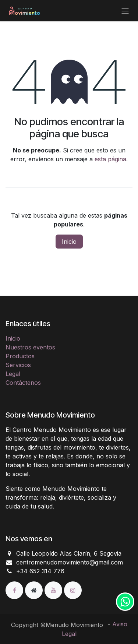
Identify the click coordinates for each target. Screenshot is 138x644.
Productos (20, 356)
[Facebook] (15, 590)
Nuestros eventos (30, 347)
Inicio (69, 242)
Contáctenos (23, 383)
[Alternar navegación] (125, 11)
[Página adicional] (35, 590)
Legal (13, 374)
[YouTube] (54, 590)
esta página (110, 159)
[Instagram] (73, 590)
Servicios (18, 365)
